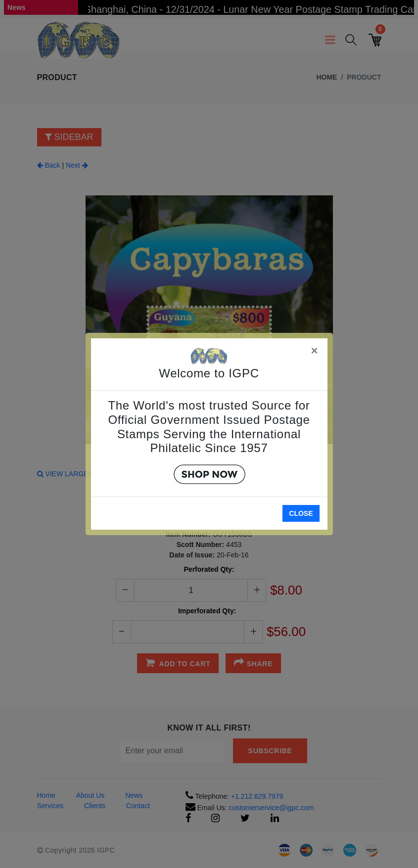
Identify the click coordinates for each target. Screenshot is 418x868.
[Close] (315, 349)
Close (301, 513)
